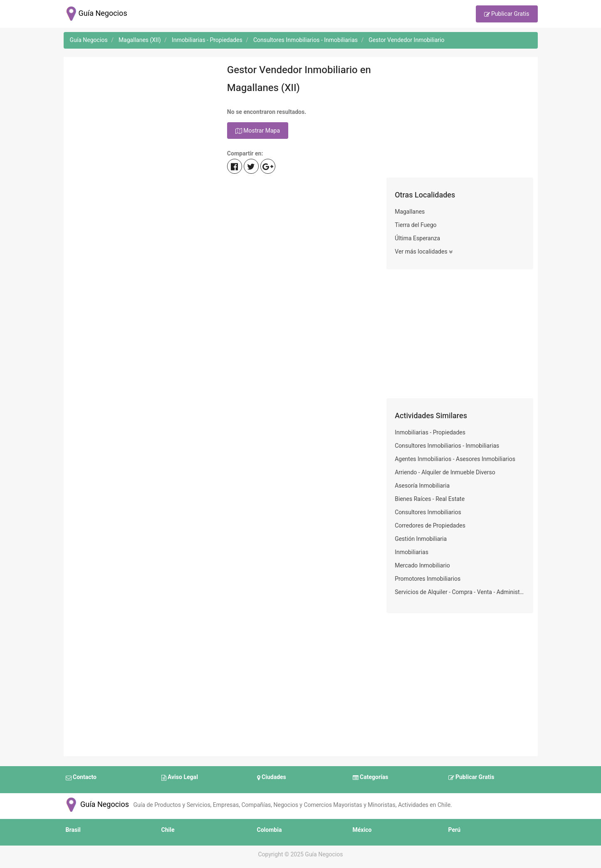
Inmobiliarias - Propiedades (430, 433)
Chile (168, 830)
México (362, 830)
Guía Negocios (96, 805)
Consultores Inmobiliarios (428, 512)
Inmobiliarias (412, 552)
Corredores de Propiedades (430, 526)
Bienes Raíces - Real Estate (430, 499)
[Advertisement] (141, 119)
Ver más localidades (424, 252)
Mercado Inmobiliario (422, 566)
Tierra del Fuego (416, 225)
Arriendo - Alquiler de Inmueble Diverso (445, 472)
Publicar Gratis (507, 15)
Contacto (81, 778)
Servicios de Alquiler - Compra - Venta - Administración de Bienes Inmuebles (460, 592)
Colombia (270, 830)
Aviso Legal (180, 778)
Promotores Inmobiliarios (428, 579)
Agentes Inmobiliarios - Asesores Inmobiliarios (455, 459)
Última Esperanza (417, 238)
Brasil (73, 830)
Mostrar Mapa (258, 131)
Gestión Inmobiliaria (421, 539)
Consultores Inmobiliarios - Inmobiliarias (447, 446)
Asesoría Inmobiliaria (422, 486)
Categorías (371, 778)
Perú (455, 830)
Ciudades (272, 778)
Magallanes (410, 212)
